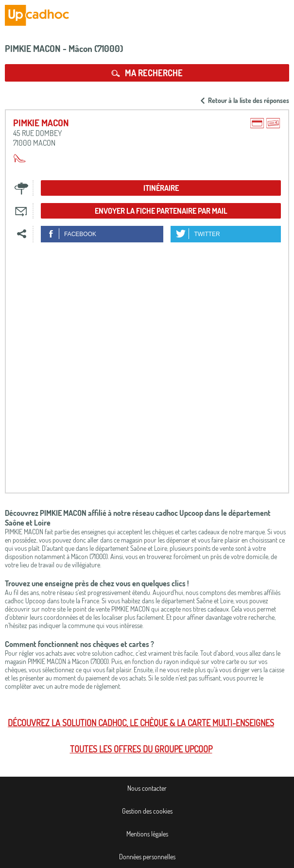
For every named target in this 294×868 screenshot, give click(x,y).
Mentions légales (147, 834)
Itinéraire (161, 188)
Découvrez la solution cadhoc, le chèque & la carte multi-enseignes (141, 723)
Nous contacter (147, 788)
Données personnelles (147, 857)
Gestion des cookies (147, 811)
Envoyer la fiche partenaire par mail (161, 211)
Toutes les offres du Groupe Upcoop (141, 749)
